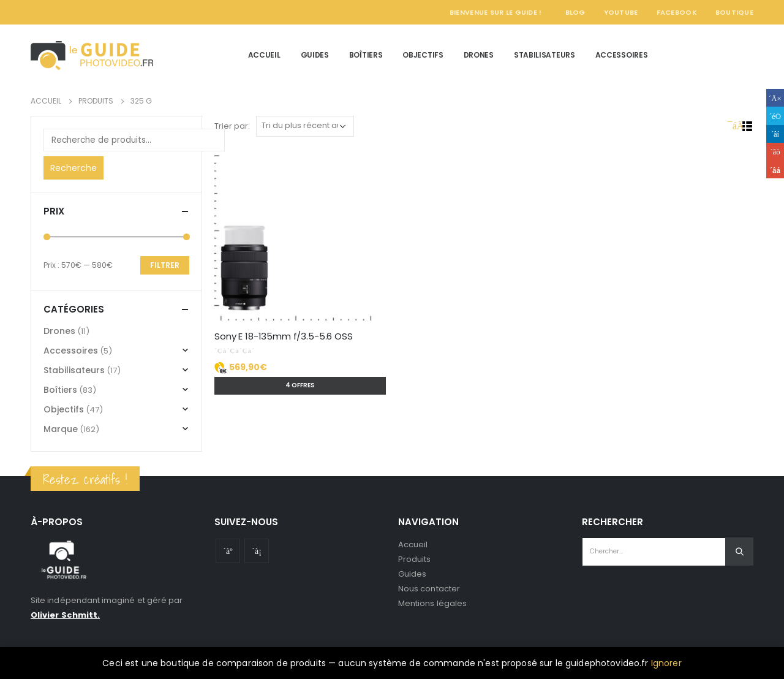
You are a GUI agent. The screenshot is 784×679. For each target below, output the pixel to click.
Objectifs (423, 55)
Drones (479, 55)
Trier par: (232, 126)
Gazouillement (775, 116)
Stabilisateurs (545, 55)
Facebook (677, 12)
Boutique (734, 12)
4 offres (300, 385)
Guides (315, 55)
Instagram (257, 551)
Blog (575, 12)
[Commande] (305, 126)
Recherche (73, 168)
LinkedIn (775, 134)
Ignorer (666, 663)
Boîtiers (366, 55)
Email (775, 169)
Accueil (264, 55)
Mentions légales (432, 603)
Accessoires (622, 55)
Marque (61, 429)
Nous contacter (429, 589)
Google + (775, 152)
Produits (415, 559)
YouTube (621, 12)
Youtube (228, 551)
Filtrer (165, 265)
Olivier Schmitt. (65, 615)
